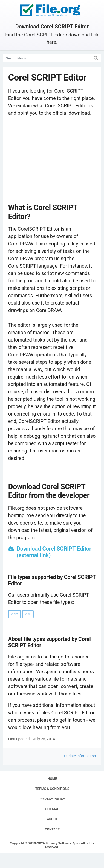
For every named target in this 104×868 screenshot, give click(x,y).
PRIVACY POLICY (52, 799)
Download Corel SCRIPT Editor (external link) (54, 552)
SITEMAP (52, 809)
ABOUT (52, 819)
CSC (15, 614)
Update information (80, 756)
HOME (52, 779)
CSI (28, 614)
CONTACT (52, 829)
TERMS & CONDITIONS (52, 789)
